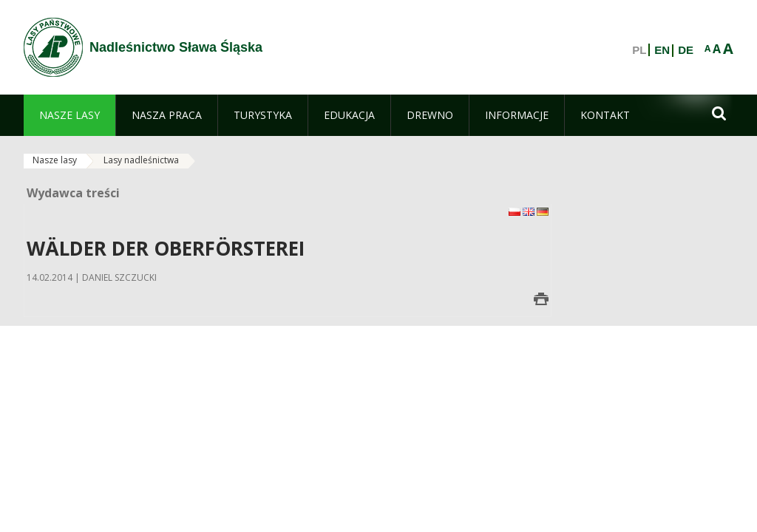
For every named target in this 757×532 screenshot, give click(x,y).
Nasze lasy (55, 160)
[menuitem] (69, 115)
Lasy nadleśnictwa (141, 160)
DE (686, 50)
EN (662, 50)
